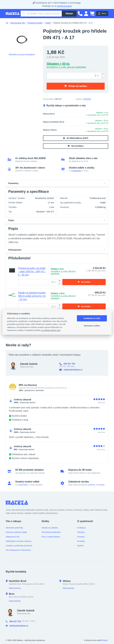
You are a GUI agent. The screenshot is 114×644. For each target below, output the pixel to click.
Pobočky (81, 532)
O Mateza (81, 528)
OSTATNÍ (87, 99)
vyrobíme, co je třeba (96, 485)
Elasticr (105, 640)
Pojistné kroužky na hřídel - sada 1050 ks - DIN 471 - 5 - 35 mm (32, 272)
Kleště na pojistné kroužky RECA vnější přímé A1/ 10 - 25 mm (32, 296)
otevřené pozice (64, 6)
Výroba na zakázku (50, 528)
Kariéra (80, 546)
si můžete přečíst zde (51, 330)
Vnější (48, 23)
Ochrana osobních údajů (16, 532)
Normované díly (18, 23)
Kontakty (81, 541)
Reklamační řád (13, 537)
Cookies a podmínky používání (19, 546)
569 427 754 (67, 364)
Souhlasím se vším (92, 318)
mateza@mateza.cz (71, 370)
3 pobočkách (76, 171)
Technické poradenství (51, 532)
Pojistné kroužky (35, 23)
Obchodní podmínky (14, 528)
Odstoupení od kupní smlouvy (19, 541)
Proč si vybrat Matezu (51, 537)
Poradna (81, 537)
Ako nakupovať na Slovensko (18, 550)
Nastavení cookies (92, 326)
